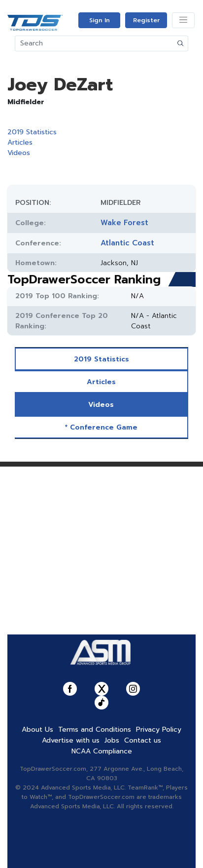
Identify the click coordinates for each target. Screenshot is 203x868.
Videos (19, 153)
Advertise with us (71, 740)
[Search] (94, 43)
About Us (37, 730)
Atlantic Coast (127, 243)
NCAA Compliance (102, 751)
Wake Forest (124, 223)
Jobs (112, 740)
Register (146, 20)
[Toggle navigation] (183, 20)
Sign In (100, 20)
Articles (20, 142)
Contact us (143, 740)
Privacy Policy (159, 730)
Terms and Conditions (95, 730)
